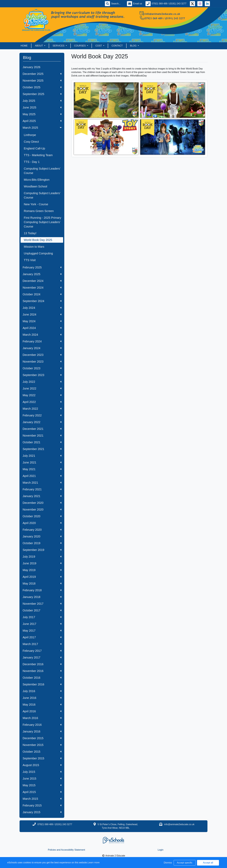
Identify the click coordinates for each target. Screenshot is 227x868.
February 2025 (42, 267)
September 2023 (42, 375)
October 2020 (42, 516)
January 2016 (42, 731)
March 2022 (42, 409)
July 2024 (42, 308)
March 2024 (42, 335)
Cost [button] (99, 46)
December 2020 (42, 503)
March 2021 (42, 483)
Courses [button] (80, 46)
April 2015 (42, 792)
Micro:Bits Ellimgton (37, 180)
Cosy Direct (31, 142)
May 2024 (42, 321)
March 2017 (42, 644)
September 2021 (42, 449)
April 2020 (42, 523)
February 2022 (42, 415)
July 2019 (42, 557)
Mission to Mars (34, 247)
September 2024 (42, 301)
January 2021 (42, 496)
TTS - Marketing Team (38, 155)
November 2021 (42, 436)
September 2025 (42, 94)
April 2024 (42, 328)
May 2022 (42, 395)
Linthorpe (30, 135)
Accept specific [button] (185, 863)
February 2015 (42, 805)
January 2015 (42, 812)
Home (24, 46)
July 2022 (42, 382)
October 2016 (42, 678)
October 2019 (42, 543)
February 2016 (42, 725)
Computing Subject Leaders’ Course (42, 171)
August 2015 (42, 765)
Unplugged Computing (38, 253)
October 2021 (42, 442)
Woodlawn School (35, 186)
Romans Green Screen (39, 211)
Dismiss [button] (168, 863)
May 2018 (42, 583)
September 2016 (42, 684)
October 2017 (42, 610)
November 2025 (42, 81)
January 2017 (42, 657)
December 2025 (42, 74)
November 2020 (42, 510)
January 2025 (42, 274)
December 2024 (42, 281)
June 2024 (42, 314)
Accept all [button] (208, 863)
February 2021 (42, 489)
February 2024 (42, 341)
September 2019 (42, 550)
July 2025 (42, 101)
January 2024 (42, 348)
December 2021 (42, 429)
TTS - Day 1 (32, 162)
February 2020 (42, 530)
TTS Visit (30, 260)
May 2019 (42, 570)
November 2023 (42, 362)
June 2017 (42, 624)
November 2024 (42, 288)
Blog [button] (134, 46)
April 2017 (42, 637)
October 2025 (42, 87)
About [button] (39, 46)
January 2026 (31, 67)
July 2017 (42, 617)
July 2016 (42, 691)
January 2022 (42, 422)
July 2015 (42, 772)
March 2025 (42, 128)
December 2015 (42, 738)
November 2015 (42, 745)
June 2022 (42, 388)
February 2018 (42, 590)
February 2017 (42, 651)
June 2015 (42, 779)
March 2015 (42, 799)
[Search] (117, 4)
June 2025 (42, 107)
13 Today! (30, 233)
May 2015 (42, 785)
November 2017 (42, 604)
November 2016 (42, 671)
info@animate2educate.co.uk (179, 824)
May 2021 (42, 469)
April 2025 (42, 121)
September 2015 (42, 758)
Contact (117, 46)
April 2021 (42, 476)
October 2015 (42, 752)
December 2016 (42, 664)
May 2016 (42, 705)
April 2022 (42, 402)
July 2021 (42, 456)
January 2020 (42, 536)
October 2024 (42, 294)
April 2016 (42, 711)
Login (160, 850)
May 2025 (42, 114)
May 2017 (42, 631)
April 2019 (42, 577)
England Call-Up (34, 148)
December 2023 (42, 355)
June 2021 (42, 462)
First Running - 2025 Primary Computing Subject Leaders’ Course (43, 222)
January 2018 (42, 597)
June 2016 (42, 698)
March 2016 (42, 718)
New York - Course (36, 204)
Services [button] (59, 46)
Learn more (94, 863)
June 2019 (42, 563)
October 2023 (42, 368)
